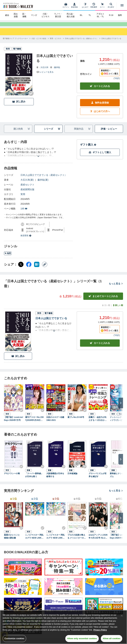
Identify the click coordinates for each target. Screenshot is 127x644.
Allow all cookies (112, 638)
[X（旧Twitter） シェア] (21, 268)
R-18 (111, 15)
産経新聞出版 (27, 193)
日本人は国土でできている (51, 321)
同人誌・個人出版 (71, 15)
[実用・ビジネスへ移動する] (56, 41)
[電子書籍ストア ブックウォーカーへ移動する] (15, 41)
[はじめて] (85, 5)
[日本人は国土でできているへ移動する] (111, 41)
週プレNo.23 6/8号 (76, 420)
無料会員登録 (100, 106)
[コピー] (45, 268)
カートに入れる (100, 89)
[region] (63, 627)
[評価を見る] (45, 75)
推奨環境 (26, 239)
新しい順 (118, 308)
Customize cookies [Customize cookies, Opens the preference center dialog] (14, 638)
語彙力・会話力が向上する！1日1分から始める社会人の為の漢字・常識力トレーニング (98, 422)
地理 (8, 256)
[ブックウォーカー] (18, 5)
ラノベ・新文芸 (58, 15)
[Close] (122, 616)
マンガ (34, 15)
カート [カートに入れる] (100, 346)
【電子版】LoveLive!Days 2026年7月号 (14, 422)
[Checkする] (31, 96)
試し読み (19, 105)
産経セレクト (27, 188)
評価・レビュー (109, 132)
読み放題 (16, 15)
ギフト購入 (88, 148)
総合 (7, 15)
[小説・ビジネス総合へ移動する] (39, 41)
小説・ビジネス (45, 15)
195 (24, 212)
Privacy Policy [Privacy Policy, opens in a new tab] (100, 630)
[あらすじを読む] (38, 155)
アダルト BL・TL (100, 15)
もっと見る (116, 287)
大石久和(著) (27, 183)
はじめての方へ (100, 114)
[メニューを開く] (122, 5)
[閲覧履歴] (94, 5)
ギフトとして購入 (100, 156)
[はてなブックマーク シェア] (37, 268)
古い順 (106, 308)
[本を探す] (111, 5)
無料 (120, 15)
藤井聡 (57, 70)
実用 (23, 197)
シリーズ (52, 132)
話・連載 (24, 15)
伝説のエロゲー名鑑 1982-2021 (56, 422)
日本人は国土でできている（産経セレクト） (44, 178)
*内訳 (117, 81)
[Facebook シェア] (29, 268)
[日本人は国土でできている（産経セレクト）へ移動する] (81, 41)
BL (81, 15)
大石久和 (44, 70)
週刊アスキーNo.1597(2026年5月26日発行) (34, 422)
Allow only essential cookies (82, 638)
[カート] (102, 5)
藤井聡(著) (43, 183)
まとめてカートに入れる (103, 299)
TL (90, 15)
